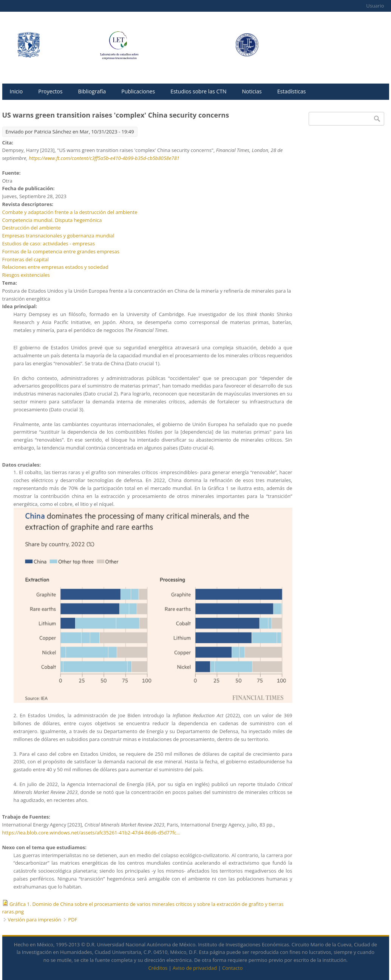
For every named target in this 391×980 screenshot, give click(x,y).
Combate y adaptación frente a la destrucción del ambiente (70, 212)
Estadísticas (292, 91)
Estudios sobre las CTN (198, 91)
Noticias (252, 91)
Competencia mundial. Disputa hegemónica (52, 220)
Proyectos (50, 91)
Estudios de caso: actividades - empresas (49, 243)
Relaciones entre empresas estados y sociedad (55, 267)
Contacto (233, 968)
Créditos (158, 968)
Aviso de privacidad (195, 968)
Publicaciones (138, 91)
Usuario (375, 6)
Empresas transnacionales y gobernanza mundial (58, 236)
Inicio (16, 91)
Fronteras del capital (26, 259)
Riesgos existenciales (26, 275)
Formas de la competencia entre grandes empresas (61, 251)
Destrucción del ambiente (32, 228)
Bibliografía (92, 91)
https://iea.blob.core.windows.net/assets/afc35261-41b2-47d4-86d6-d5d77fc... (91, 833)
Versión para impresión (35, 920)
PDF (73, 920)
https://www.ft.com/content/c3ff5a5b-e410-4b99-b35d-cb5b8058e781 (104, 158)
